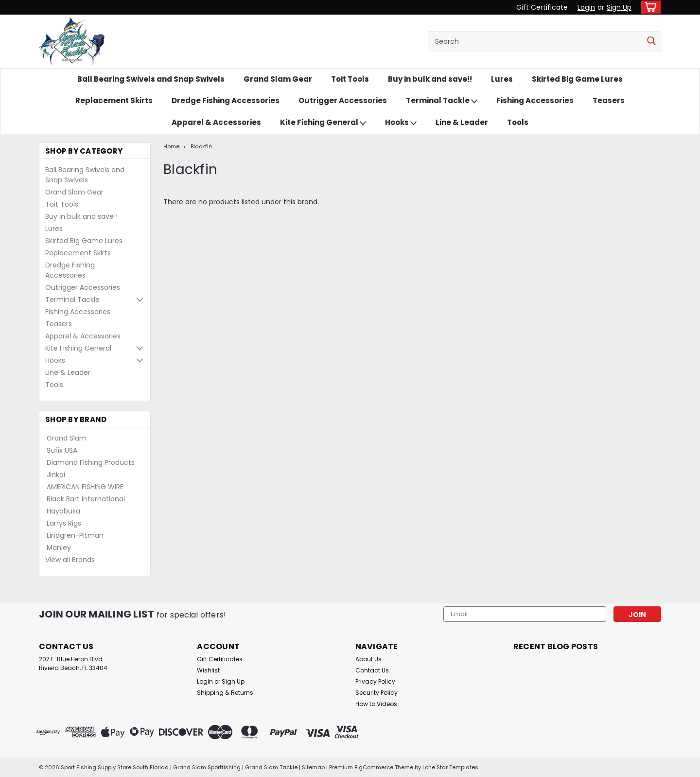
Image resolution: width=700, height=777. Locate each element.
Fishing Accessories (535, 100)
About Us (368, 659)
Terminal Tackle (442, 101)
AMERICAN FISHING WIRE (85, 487)
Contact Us (372, 670)
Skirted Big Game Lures (577, 79)
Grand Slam (67, 438)
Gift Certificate (542, 7)
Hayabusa (63, 511)
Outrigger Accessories (343, 100)
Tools (518, 122)
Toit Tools (350, 79)
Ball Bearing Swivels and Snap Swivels (151, 79)
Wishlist (208, 670)
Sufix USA (62, 450)
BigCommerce (374, 767)
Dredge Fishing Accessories (226, 100)
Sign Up (619, 7)
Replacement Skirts (114, 100)
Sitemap (313, 767)
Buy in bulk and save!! (430, 79)
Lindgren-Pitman (75, 535)
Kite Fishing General (323, 123)
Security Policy (376, 693)
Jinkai (56, 475)
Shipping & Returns (225, 693)
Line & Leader (462, 122)
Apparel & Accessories (216, 122)
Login (586, 7)
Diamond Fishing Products (91, 462)
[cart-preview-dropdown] (649, 7)
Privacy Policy (375, 681)
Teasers (609, 100)
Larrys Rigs (64, 523)
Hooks (401, 123)
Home (171, 146)
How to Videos (376, 704)
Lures (502, 79)
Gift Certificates (220, 659)
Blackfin (201, 146)
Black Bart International (86, 499)
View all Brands (70, 560)
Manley (59, 547)
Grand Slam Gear (278, 79)
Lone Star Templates (450, 767)
